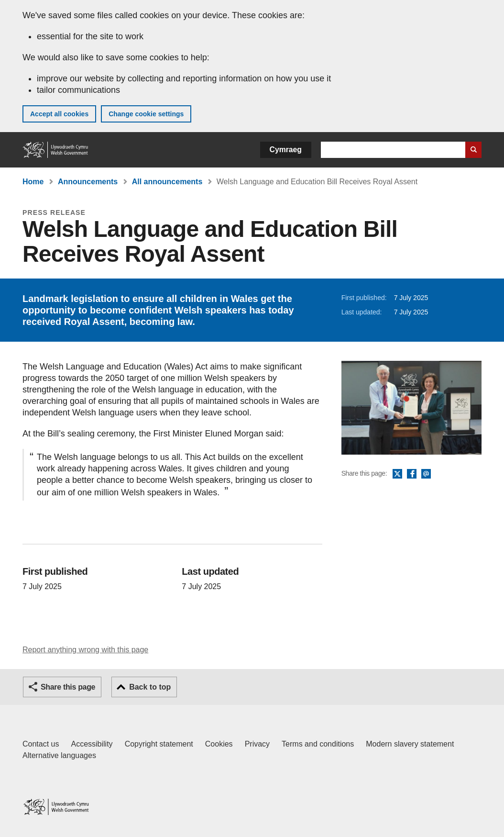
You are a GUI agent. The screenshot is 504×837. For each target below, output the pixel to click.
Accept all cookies (59, 114)
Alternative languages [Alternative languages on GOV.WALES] (59, 755)
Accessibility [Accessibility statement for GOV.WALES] (92, 744)
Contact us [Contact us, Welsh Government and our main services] (41, 744)
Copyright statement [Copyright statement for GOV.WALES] (159, 744)
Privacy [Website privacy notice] (257, 744)
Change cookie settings (146, 114)
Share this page (68, 687)
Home (33, 182)
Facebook (412, 474)
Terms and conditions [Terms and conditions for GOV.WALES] (318, 744)
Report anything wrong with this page (85, 650)
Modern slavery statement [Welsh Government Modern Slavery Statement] (410, 744)
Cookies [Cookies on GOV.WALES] (219, 744)
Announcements (88, 182)
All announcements (167, 182)
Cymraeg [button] (286, 150)
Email (426, 474)
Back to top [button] (150, 687)
